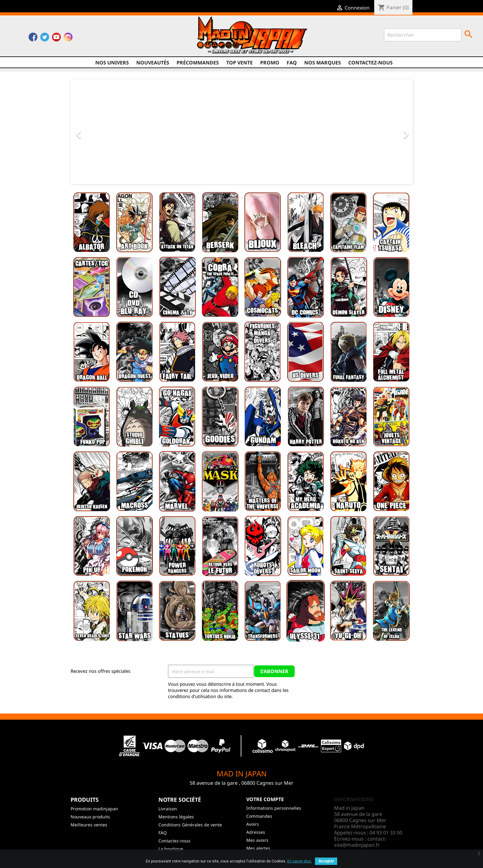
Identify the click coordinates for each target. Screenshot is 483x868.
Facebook (33, 39)
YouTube (56, 39)
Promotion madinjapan (94, 809)
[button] (96, 132)
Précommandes (198, 63)
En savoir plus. (300, 861)
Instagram (68, 39)
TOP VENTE (239, 63)
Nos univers (112, 63)
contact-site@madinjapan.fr (360, 842)
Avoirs (253, 824)
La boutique (171, 849)
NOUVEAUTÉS (153, 63)
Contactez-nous (370, 63)
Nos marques (323, 63)
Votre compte (265, 799)
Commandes (259, 816)
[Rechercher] (423, 35)
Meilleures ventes (89, 825)
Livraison (168, 809)
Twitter (45, 39)
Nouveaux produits (90, 817)
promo (270, 63)
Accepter (326, 861)
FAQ (292, 63)
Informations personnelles (274, 808)
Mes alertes (258, 848)
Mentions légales (176, 817)
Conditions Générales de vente (190, 825)
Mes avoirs (257, 840)
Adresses (256, 832)
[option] (242, 132)
